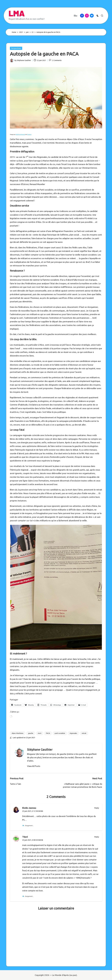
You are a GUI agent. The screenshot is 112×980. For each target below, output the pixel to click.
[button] (34, 766)
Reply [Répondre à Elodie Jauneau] (97, 808)
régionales (73, 733)
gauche (31, 733)
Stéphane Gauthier (40, 750)
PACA (48, 733)
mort (40, 733)
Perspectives (16, 48)
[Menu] (75, 16)
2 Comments (55, 60)
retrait (84, 733)
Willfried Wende (20, 134)
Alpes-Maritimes (18, 733)
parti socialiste (60, 733)
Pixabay (29, 134)
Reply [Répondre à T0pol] (97, 837)
